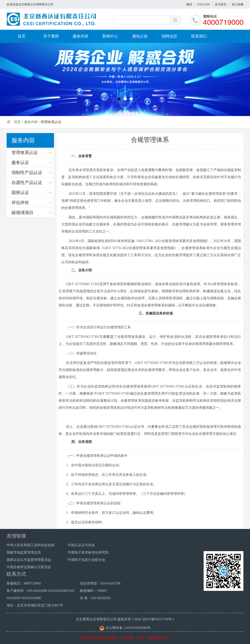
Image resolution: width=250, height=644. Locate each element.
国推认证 (20, 193)
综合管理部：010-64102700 (100, 583)
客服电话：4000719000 (24, 583)
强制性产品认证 (27, 173)
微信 (189, 4)
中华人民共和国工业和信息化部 (31, 545)
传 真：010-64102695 (95, 598)
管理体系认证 (25, 153)
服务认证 (20, 163)
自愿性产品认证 (27, 183)
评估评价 (20, 203)
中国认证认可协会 (81, 545)
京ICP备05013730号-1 (158, 619)
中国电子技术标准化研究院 (88, 552)
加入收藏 (238, 4)
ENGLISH (203, 4)
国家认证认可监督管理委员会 (29, 560)
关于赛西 (51, 36)
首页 (21, 36)
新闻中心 (110, 36)
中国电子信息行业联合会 (86, 560)
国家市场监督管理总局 (24, 552)
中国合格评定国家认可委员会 (29, 567)
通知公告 (140, 36)
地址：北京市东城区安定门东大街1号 (35, 605)
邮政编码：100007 (94, 591)
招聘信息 (169, 36)
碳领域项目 (22, 213)
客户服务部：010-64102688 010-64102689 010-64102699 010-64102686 (41, 594)
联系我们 (199, 36)
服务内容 (81, 36)
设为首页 (221, 4)
